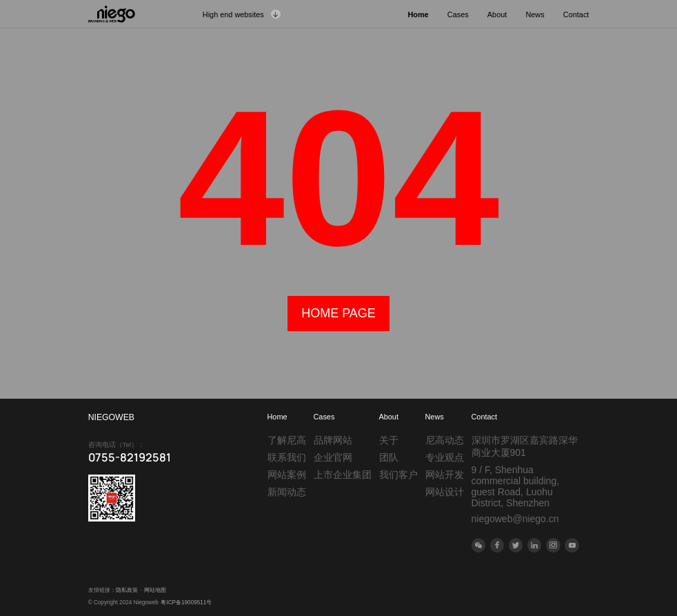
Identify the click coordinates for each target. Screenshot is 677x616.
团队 (389, 457)
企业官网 (333, 457)
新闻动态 (287, 492)
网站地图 (155, 590)
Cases (324, 417)
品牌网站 (333, 440)
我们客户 (398, 475)
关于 (389, 440)
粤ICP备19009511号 (186, 603)
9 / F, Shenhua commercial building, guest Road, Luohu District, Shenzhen (516, 486)
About (389, 417)
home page (338, 313)
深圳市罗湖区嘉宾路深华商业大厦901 (525, 446)
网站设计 (445, 492)
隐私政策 (127, 590)
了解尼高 (287, 440)
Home (277, 417)
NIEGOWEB (111, 417)
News (435, 417)
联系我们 (287, 457)
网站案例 (287, 475)
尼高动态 (445, 440)
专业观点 (445, 457)
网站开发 (445, 475)
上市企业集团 (343, 475)
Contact (484, 417)
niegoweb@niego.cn (515, 519)
